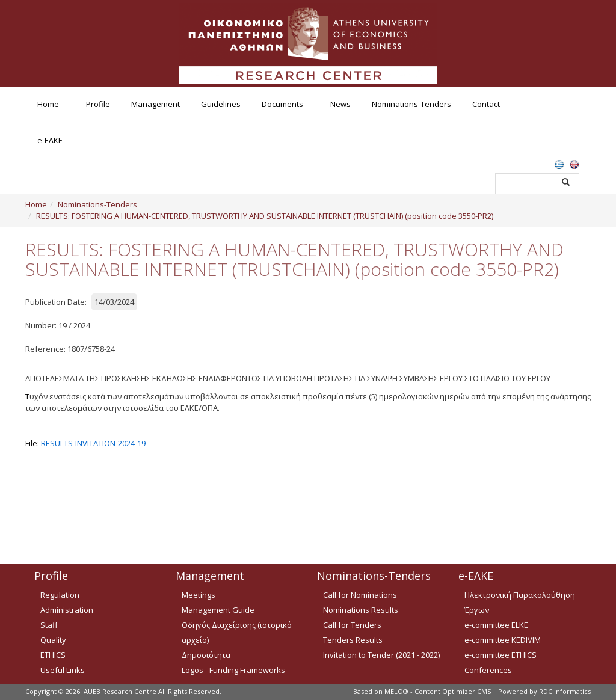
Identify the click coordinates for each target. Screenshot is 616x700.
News (340, 104)
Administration (67, 610)
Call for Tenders (352, 625)
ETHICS (53, 655)
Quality (53, 640)
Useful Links (63, 670)
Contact (486, 104)
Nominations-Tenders (411, 104)
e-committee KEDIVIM (503, 640)
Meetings (199, 595)
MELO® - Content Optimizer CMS (438, 691)
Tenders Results (353, 640)
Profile (98, 104)
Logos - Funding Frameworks (233, 670)
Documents (282, 104)
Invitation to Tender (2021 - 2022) (381, 655)
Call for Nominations (360, 595)
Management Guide (218, 610)
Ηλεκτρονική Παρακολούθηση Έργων (520, 602)
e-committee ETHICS (500, 655)
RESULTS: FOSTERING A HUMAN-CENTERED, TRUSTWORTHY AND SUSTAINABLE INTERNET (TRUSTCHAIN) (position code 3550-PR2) (265, 216)
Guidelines (221, 104)
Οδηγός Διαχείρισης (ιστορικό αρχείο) (237, 632)
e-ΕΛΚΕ (50, 140)
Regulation (60, 595)
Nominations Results (361, 610)
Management (156, 104)
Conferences (488, 670)
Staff (49, 625)
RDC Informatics (565, 691)
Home (48, 104)
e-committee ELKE (496, 625)
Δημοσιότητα (206, 655)
